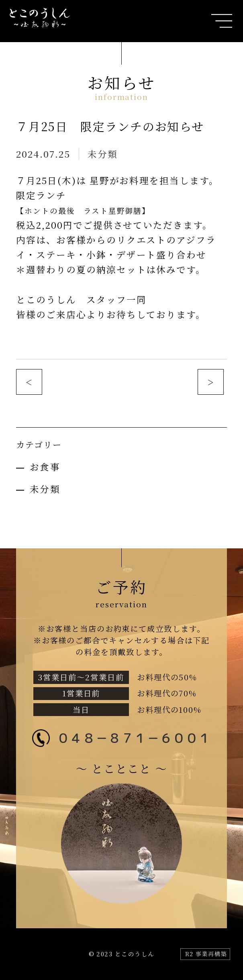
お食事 (45, 467)
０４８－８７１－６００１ (134, 738)
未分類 (103, 154)
